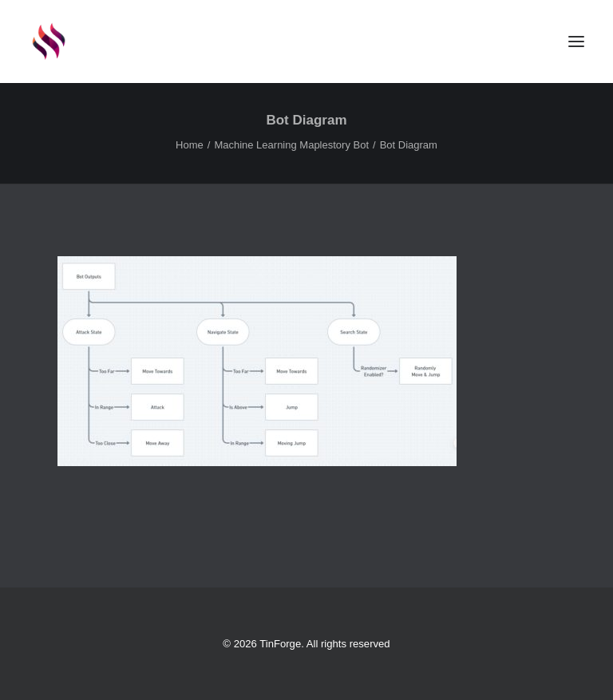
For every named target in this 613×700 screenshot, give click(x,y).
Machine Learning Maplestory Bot (291, 145)
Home (190, 145)
